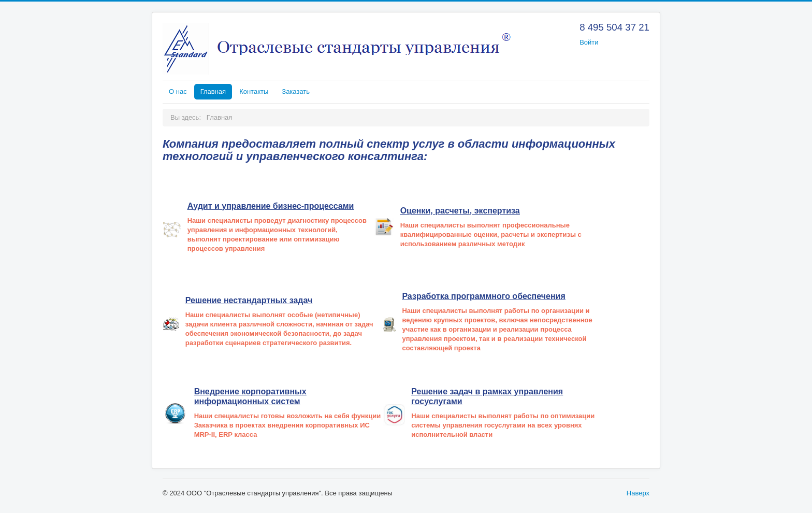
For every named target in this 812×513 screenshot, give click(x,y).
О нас (178, 91)
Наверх (638, 493)
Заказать (296, 91)
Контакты (254, 91)
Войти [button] (589, 42)
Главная (213, 91)
